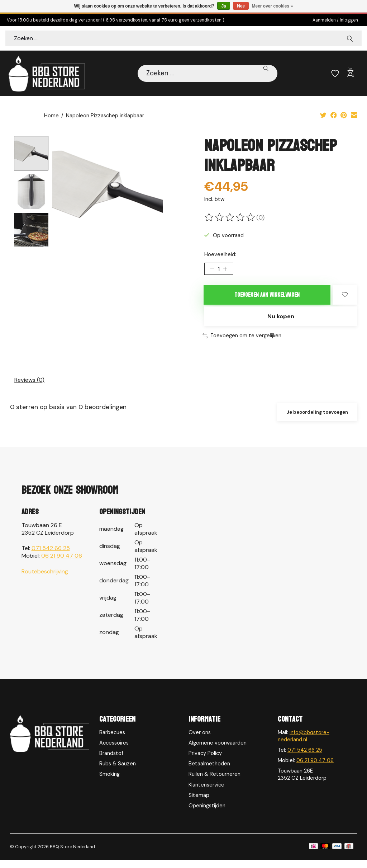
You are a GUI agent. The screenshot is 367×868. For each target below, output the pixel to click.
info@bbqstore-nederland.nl (304, 744)
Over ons (200, 740)
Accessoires (114, 751)
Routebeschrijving (45, 579)
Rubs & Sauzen (118, 771)
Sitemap (199, 803)
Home (51, 116)
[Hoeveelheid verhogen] (228, 271)
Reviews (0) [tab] (32, 386)
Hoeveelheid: (220, 255)
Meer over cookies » (273, 6)
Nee (241, 6)
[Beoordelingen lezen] (230, 218)
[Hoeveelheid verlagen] (212, 271)
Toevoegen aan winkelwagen (267, 298)
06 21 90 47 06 (62, 564)
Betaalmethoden (209, 771)
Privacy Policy (205, 761)
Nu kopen (281, 321)
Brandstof (111, 761)
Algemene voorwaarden (218, 751)
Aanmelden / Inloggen (335, 20)
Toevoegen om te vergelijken (242, 341)
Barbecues (112, 740)
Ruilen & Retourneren (215, 782)
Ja (223, 6)
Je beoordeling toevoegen (314, 419)
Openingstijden (207, 813)
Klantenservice (206, 793)
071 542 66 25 (51, 556)
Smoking (109, 782)
